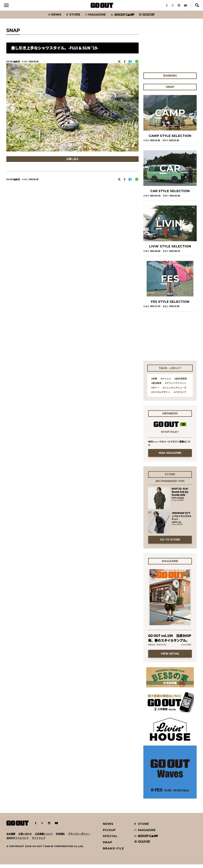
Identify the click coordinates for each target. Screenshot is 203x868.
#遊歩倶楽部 (181, 382)
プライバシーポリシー (79, 837)
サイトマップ (39, 842)
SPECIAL (110, 840)
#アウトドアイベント (176, 387)
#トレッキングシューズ (175, 391)
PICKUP (109, 834)
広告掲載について (44, 837)
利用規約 (60, 837)
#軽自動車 (156, 387)
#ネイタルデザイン (161, 396)
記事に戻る (72, 163)
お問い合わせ (25, 837)
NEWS (108, 827)
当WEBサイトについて (18, 842)
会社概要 (11, 837)
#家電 (154, 382)
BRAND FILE (113, 852)
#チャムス (166, 382)
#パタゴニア (180, 396)
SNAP (108, 846)
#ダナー (155, 391)
